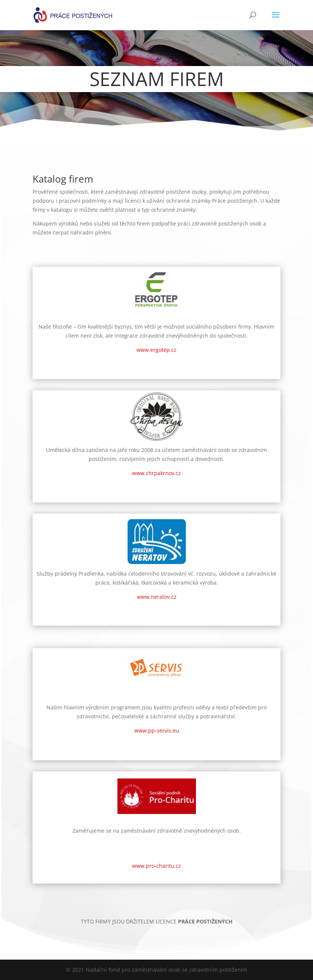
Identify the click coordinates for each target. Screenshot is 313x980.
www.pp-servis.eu (156, 713)
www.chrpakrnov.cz (156, 480)
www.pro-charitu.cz (156, 835)
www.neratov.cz (156, 592)
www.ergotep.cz (157, 368)
